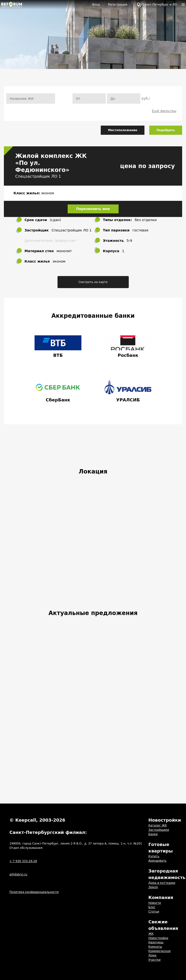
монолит (64, 251)
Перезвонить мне (93, 209)
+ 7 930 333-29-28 (23, 861)
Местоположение (123, 130)
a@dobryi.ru (18, 874)
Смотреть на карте (93, 282)
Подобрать (166, 130)
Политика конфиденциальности (34, 892)
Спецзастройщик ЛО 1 (38, 176)
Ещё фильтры (164, 111)
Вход (96, 5)
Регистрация (118, 5)
